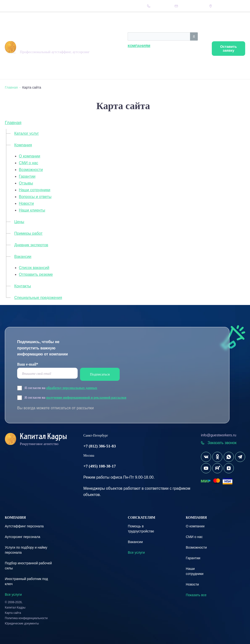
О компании (29, 156)
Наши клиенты (32, 210)
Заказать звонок (219, 443)
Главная (13, 123)
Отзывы (26, 183)
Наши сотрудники (35, 190)
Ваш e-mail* (28, 364)
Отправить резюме (36, 274)
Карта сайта (13, 613)
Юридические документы (22, 623)
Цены (24, 6)
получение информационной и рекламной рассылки (86, 398)
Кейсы (85, 6)
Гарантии (27, 176)
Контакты (98, 6)
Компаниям (110, 46)
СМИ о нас (29, 163)
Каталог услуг (27, 133)
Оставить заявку (227, 49)
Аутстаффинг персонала (24, 526)
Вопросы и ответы (35, 197)
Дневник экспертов (65, 6)
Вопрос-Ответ (40, 6)
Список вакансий (34, 268)
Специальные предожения (38, 298)
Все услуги (13, 594)
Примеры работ (28, 233)
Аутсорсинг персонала (22, 537)
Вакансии (23, 257)
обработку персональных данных (72, 388)
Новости (26, 203)
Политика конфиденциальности (26, 618)
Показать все (196, 595)
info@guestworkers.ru (219, 435)
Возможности (31, 170)
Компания (11, 6)
